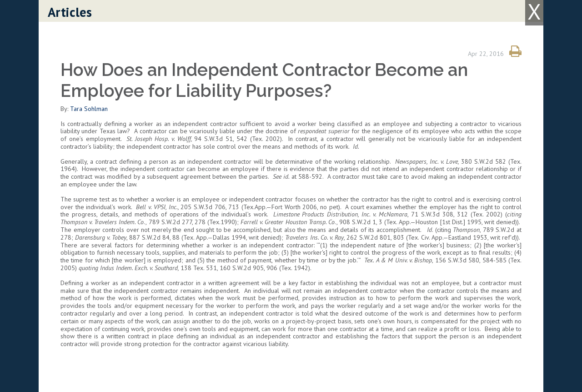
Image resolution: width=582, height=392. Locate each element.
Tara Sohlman (89, 109)
